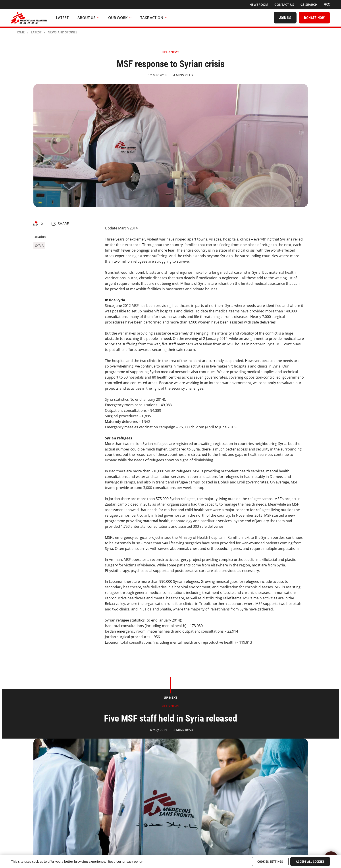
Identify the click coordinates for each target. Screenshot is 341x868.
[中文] (327, 4)
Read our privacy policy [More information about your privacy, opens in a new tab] (125, 861)
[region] (170, 861)
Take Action (154, 18)
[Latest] (62, 18)
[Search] (309, 5)
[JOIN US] (285, 18)
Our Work (120, 18)
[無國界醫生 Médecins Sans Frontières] (29, 18)
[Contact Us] (284, 5)
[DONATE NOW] (314, 18)
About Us (88, 18)
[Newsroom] (259, 5)
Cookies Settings (270, 862)
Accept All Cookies (310, 862)
